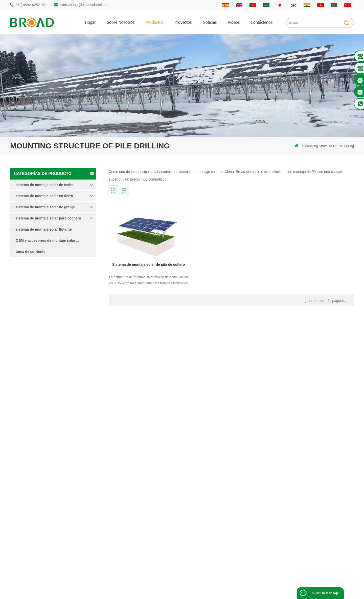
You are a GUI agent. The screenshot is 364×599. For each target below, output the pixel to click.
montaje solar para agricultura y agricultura (151, 538)
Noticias (210, 22)
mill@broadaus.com (34, 539)
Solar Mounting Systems (206, 593)
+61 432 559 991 (32, 550)
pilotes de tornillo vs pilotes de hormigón (149, 504)
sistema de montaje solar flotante (44, 229)
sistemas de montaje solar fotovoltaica (148, 513)
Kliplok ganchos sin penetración (64, 417)
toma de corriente (30, 252)
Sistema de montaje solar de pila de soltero (71, 295)
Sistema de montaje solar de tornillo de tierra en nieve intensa (71, 357)
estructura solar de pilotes (139, 487)
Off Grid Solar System (137, 593)
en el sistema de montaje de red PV (146, 521)
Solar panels (288, 593)
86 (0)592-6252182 (31, 5)
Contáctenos (262, 22)
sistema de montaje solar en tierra (44, 196)
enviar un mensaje (324, 593)
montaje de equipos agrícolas (142, 547)
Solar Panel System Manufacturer (251, 593)
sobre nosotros (121, 22)
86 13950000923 (32, 519)
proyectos (183, 22)
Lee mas (57, 306)
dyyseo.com (284, 587)
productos (154, 22)
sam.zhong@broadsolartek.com (85, 5)
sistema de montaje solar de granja (45, 207)
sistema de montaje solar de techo (45, 185)
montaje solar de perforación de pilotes (148, 478)
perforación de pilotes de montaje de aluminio (153, 495)
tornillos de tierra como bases (142, 556)
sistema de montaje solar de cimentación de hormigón (71, 387)
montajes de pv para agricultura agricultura (151, 530)
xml (212, 530)
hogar (90, 22)
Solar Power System (170, 593)
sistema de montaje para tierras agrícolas (68, 326)
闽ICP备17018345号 (235, 587)
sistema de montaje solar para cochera (48, 218)
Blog (213, 513)
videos (234, 22)
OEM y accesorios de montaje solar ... (47, 240)
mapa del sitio (220, 521)
